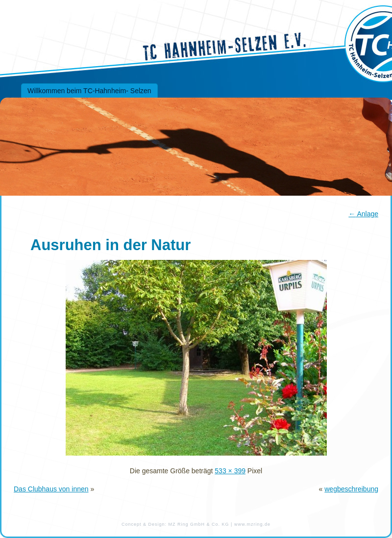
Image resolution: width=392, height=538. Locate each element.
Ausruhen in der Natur (110, 245)
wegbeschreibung (351, 489)
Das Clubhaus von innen (51, 489)
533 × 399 (230, 471)
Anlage (363, 214)
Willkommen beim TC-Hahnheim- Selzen (89, 91)
